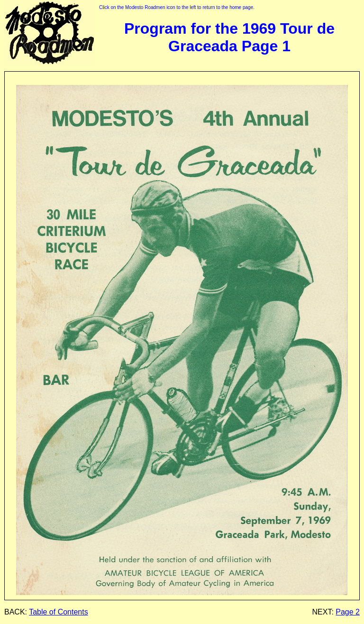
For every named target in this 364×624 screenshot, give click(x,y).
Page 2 (348, 612)
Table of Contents (59, 612)
